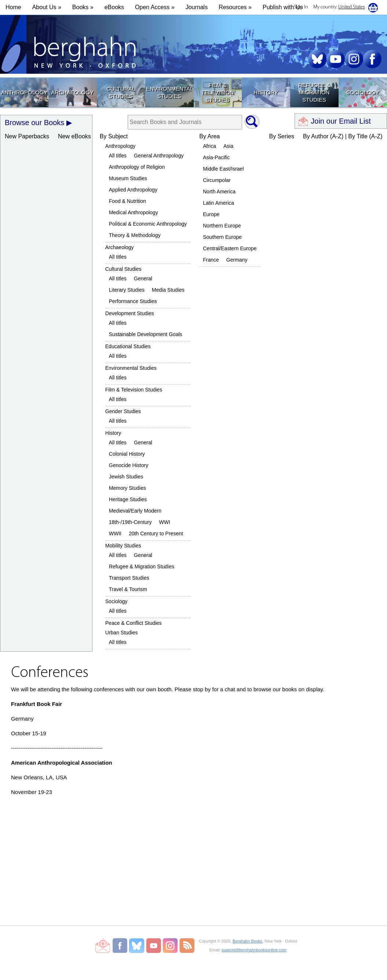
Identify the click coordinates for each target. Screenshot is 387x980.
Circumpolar (217, 180)
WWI (165, 522)
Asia (228, 146)
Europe (211, 214)
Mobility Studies (123, 546)
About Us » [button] (47, 7)
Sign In (301, 7)
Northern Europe (222, 226)
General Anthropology (159, 156)
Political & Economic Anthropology (148, 224)
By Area (209, 136)
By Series (282, 136)
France (211, 260)
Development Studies (130, 313)
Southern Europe (222, 237)
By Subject (114, 136)
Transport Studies (129, 578)
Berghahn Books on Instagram (170, 946)
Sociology (362, 92)
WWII (115, 533)
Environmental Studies (169, 92)
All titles (118, 156)
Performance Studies (133, 301)
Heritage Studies (128, 499)
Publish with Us (283, 7)
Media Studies (168, 290)
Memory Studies (127, 488)
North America (219, 192)
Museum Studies (128, 178)
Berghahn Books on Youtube (154, 946)
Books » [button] (83, 7)
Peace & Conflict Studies (134, 623)
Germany (237, 260)
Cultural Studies (121, 92)
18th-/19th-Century (130, 522)
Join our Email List (341, 121)
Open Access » (155, 7)
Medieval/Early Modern (135, 511)
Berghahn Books (247, 941)
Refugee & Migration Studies (314, 92)
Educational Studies (128, 346)
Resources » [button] (235, 7)
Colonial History (127, 454)
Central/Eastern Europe (230, 248)
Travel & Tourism (128, 589)
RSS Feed (187, 946)
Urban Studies (122, 633)
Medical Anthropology (134, 212)
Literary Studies (127, 290)
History (266, 92)
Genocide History (129, 465)
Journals (197, 7)
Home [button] (13, 7)
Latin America (218, 203)
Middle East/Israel (223, 169)
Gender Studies (123, 411)
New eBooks (74, 136)
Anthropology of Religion (137, 167)
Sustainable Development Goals (146, 334)
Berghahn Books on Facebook (121, 946)
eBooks (114, 7)
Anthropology (24, 92)
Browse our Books (34, 123)
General (143, 278)
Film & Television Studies (218, 92)
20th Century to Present (156, 533)
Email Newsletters (103, 946)
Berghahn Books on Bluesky (137, 946)
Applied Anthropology (133, 190)
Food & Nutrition (127, 201)
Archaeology (72, 92)
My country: (339, 7)
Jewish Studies (126, 477)
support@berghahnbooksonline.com (254, 950)
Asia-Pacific (216, 157)
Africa (209, 146)
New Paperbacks (27, 136)
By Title (358, 136)
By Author (316, 136)
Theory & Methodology (135, 235)
